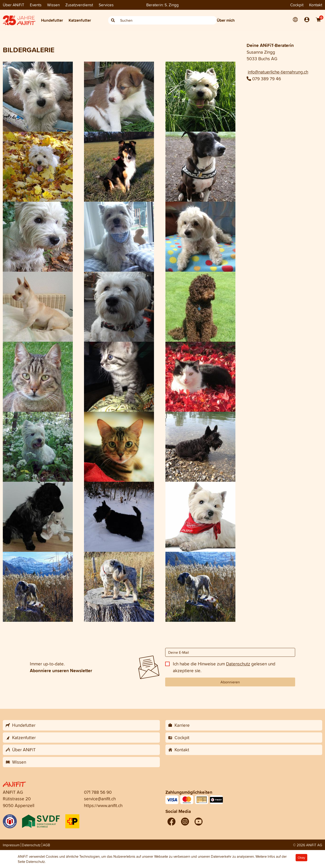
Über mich (226, 20)
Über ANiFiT (14, 5)
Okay (301, 858)
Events (36, 5)
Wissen (53, 5)
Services (106, 5)
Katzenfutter (80, 20)
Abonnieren (230, 682)
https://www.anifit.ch (103, 805)
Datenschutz (238, 664)
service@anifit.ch (100, 799)
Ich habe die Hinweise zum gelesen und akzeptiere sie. (224, 667)
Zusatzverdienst (79, 5)
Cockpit (297, 5)
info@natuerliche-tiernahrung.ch (278, 72)
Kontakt (316, 5)
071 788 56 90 (98, 792)
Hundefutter (52, 20)
